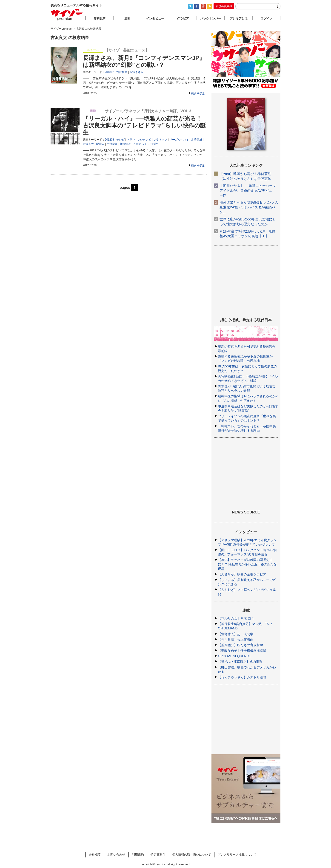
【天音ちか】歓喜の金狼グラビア (242, 574)
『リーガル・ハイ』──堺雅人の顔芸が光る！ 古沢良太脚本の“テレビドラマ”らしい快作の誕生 (144, 125)
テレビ (120, 140)
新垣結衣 (125, 144)
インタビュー (155, 18)
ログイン (266, 18)
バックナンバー (211, 18)
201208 (109, 140)
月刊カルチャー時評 (146, 144)
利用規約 (138, 855)
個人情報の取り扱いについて (192, 855)
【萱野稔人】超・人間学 (236, 634)
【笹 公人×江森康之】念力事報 (240, 662)
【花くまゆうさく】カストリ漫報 (242, 677)
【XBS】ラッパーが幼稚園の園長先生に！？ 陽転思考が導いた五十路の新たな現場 (247, 564)
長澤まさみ (137, 72)
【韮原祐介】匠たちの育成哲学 (240, 645)
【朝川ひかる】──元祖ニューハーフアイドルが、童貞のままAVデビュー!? (248, 190)
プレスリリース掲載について (237, 855)
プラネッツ (160, 140)
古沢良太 (122, 72)
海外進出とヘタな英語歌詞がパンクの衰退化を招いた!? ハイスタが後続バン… (249, 207)
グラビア (183, 18)
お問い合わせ (116, 855)
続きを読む (198, 93)
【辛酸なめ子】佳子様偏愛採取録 (242, 651)
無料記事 (100, 18)
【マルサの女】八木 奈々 (236, 618)
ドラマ (131, 140)
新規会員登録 (224, 6)
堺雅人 (100, 144)
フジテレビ (144, 140)
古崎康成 (197, 140)
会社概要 (95, 855)
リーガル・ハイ (179, 140)
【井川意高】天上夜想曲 (236, 640)
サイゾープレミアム (67, 15)
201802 (109, 72)
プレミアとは (239, 18)
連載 (127, 18)
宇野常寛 (112, 144)
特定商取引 (158, 855)
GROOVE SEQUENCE (234, 656)
